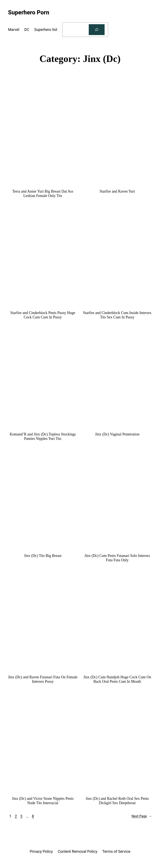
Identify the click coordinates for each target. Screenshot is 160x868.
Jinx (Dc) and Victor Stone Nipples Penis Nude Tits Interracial (43, 801)
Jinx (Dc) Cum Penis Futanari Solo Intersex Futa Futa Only (117, 558)
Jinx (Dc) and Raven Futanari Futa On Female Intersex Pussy (43, 679)
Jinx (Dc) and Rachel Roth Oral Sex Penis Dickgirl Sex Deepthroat (117, 801)
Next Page (142, 816)
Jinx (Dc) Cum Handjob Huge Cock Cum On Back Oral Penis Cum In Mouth (117, 679)
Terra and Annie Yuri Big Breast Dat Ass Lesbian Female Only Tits (43, 194)
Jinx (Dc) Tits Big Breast (43, 556)
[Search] (97, 30)
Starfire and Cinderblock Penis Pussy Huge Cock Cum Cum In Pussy (43, 315)
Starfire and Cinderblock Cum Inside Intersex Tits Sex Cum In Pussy (117, 315)
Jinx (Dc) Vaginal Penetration (117, 434)
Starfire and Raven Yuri (117, 191)
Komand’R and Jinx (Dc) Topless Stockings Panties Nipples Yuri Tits (43, 436)
